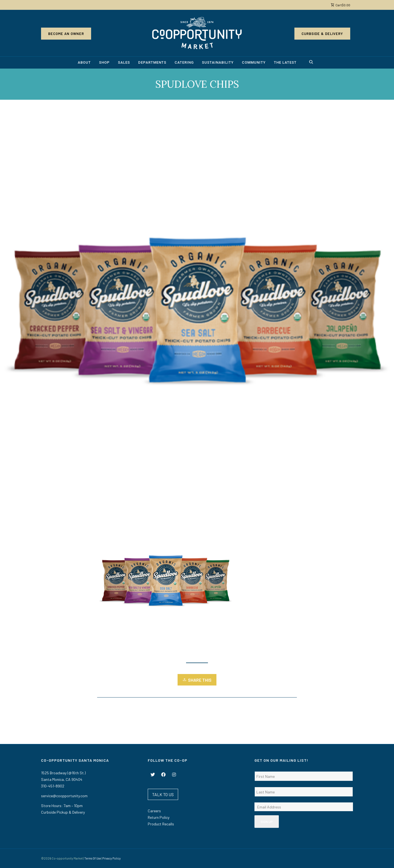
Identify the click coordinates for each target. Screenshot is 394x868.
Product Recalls (161, 824)
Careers (154, 811)
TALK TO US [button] (163, 794)
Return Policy (159, 817)
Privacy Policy (111, 858)
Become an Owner (66, 34)
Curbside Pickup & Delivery (63, 812)
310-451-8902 (53, 786)
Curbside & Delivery (322, 34)
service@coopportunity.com (64, 796)
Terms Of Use (93, 858)
